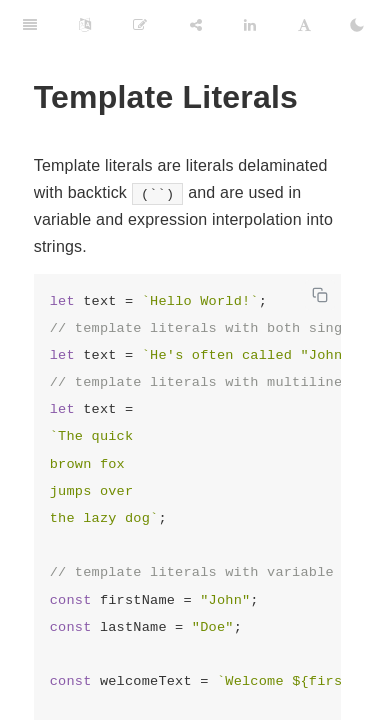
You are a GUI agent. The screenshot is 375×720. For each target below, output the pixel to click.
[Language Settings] (85, 25)
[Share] (196, 25)
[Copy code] (320, 295)
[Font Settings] (304, 25)
